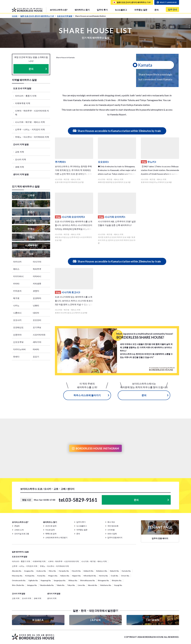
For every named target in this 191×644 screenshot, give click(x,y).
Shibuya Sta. (73, 580)
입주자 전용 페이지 (115, 538)
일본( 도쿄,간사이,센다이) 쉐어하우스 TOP (38, 16)
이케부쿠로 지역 (23, 103)
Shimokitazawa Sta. (88, 580)
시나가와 (31, 220)
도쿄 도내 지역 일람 (66, 16)
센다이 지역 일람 (21, 174)
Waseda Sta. (93, 585)
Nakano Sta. (65, 576)
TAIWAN (153, 620)
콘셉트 (17, 526)
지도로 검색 (50, 530)
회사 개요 (111, 522)
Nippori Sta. (77, 576)
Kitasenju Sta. (17, 576)
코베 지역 (19, 167)
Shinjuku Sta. (117, 580)
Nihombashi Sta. (90, 576)
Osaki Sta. (115, 576)
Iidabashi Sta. (89, 571)
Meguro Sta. (53, 576)
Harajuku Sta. (64, 571)
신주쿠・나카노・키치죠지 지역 (30, 129)
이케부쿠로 (31, 245)
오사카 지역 (21, 159)
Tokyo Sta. (71, 585)
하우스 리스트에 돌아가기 (87, 395)
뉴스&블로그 (121, 10)
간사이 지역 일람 (21, 144)
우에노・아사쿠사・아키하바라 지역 (32, 137)
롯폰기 (31, 212)
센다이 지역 (52, 598)
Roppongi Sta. (46, 580)
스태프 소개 (19, 530)
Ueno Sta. (82, 585)
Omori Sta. (125, 576)
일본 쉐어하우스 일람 (20, 552)
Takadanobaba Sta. (47, 585)
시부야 (31, 204)
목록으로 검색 (51, 534)
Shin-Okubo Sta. (18, 585)
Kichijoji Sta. (30, 576)
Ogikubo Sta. (33, 580)
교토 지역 (19, 152)
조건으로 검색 (51, 526)
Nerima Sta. (104, 576)
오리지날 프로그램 (22, 534)
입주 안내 (172, 9)
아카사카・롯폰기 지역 (26, 96)
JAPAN (95, 620)
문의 (157, 10)
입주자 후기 (102, 10)
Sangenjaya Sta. (60, 580)
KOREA (38, 620)
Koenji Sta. (41, 576)
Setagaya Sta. (32, 585)
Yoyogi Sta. (118, 585)
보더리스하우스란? (59, 10)
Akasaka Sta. (17, 571)
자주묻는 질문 (141, 10)
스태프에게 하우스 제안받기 (56, 538)
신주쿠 (31, 195)
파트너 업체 (112, 534)
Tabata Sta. (61, 585)
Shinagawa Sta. (103, 580)
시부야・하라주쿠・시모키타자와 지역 (32, 113)
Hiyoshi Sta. (76, 571)
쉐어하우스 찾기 (82, 10)
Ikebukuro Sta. (102, 571)
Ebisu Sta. (53, 571)
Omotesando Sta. (19, 580)
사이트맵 (111, 530)
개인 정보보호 (113, 526)
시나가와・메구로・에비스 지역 (30, 122)
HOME (16, 16)
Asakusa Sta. (41, 571)
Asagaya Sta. (29, 571)
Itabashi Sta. (115, 571)
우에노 (31, 229)
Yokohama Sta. (106, 585)
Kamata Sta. (126, 571)
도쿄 (31, 254)
